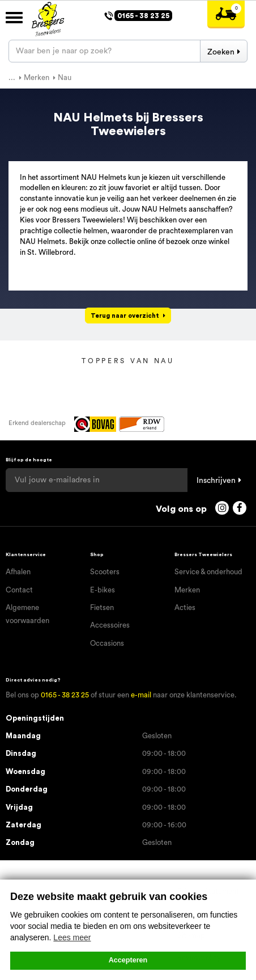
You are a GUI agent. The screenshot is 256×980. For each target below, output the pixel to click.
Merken (187, 590)
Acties (185, 607)
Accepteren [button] (128, 960)
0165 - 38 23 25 (65, 695)
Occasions (107, 643)
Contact (19, 590)
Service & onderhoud (208, 572)
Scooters (105, 572)
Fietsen (102, 607)
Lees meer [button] (72, 937)
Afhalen (18, 572)
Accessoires (110, 625)
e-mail (141, 695)
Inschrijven (216, 481)
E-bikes (103, 590)
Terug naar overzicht (125, 316)
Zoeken (221, 52)
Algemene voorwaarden (27, 614)
